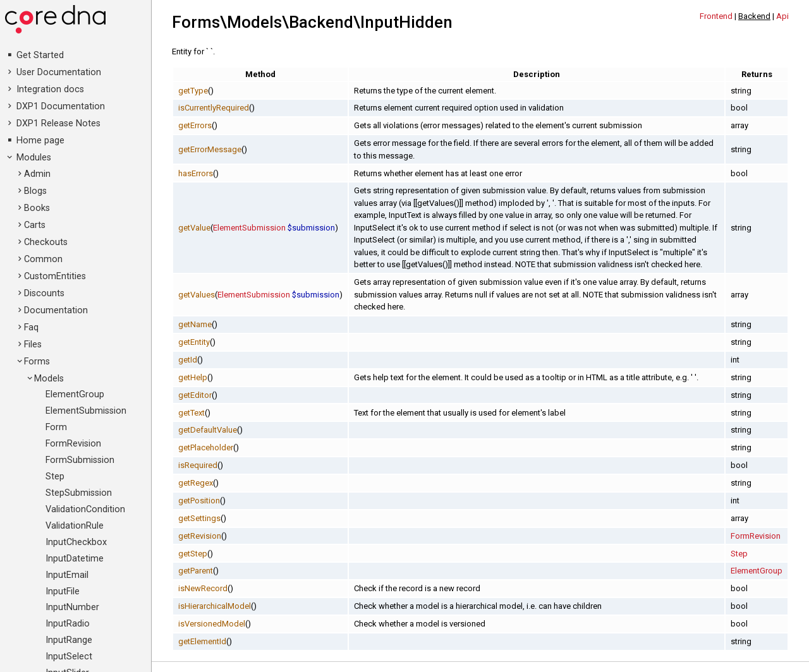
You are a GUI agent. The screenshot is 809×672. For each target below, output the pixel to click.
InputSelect (69, 657)
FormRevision (73, 444)
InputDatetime (75, 559)
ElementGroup (75, 394)
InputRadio (68, 624)
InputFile (63, 591)
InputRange (69, 640)
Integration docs (50, 89)
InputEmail (67, 575)
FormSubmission (80, 460)
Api (782, 16)
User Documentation (59, 72)
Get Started (40, 55)
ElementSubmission (86, 411)
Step (55, 477)
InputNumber (72, 607)
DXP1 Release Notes (58, 123)
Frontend (716, 16)
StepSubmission (79, 493)
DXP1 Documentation (61, 106)
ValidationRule (75, 526)
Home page (40, 141)
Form (56, 427)
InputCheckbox (76, 542)
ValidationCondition (85, 509)
